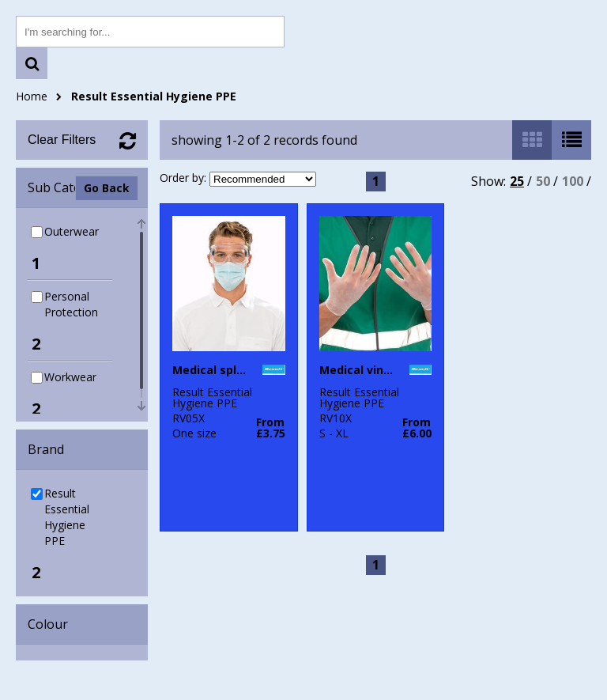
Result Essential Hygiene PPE (154, 96)
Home (32, 96)
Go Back (107, 188)
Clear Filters (62, 140)
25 (517, 181)
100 (573, 181)
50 (543, 181)
